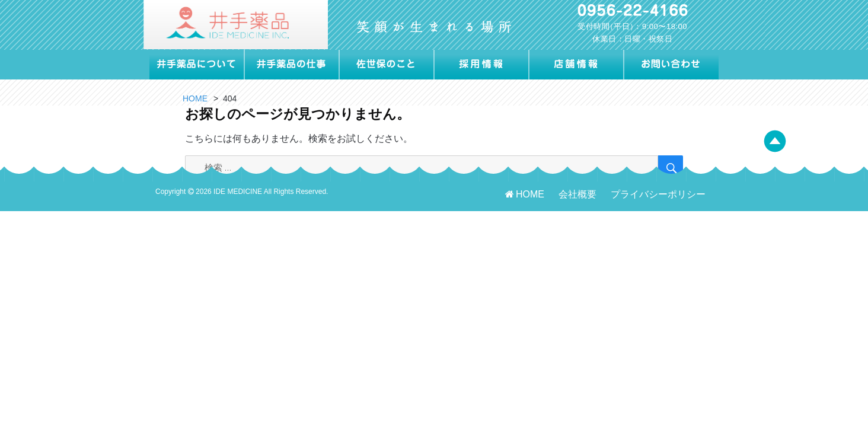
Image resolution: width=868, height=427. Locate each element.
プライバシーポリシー (658, 194)
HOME (524, 194)
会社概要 (577, 194)
